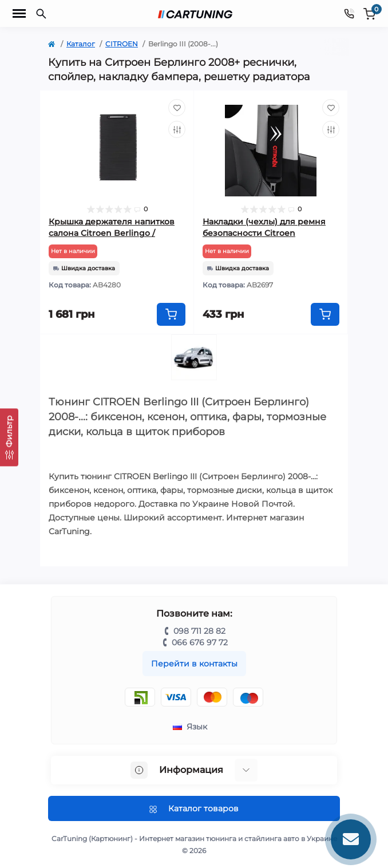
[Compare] (177, 129)
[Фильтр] (9, 437)
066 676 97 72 (200, 642)
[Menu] (19, 14)
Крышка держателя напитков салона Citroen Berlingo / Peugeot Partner (112, 233)
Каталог (81, 44)
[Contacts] (349, 13)
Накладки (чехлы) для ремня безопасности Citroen (264, 227)
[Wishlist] (177, 108)
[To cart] (171, 314)
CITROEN (122, 44)
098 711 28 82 (199, 631)
